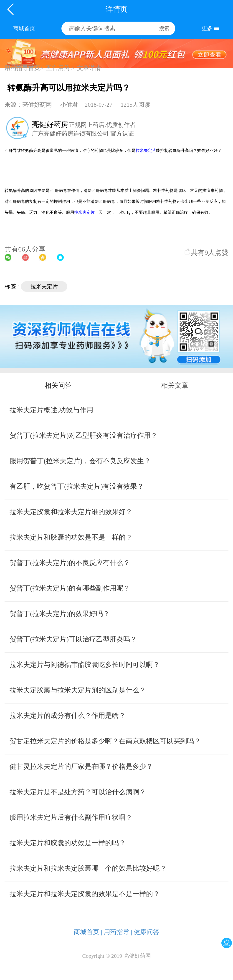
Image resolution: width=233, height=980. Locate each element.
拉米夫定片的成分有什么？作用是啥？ (68, 715)
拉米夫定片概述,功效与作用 (51, 410)
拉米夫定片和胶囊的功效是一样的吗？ (68, 843)
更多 (207, 28)
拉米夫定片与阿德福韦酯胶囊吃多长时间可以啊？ (85, 665)
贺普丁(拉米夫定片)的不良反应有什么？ (70, 563)
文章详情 (89, 68)
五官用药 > (60, 68)
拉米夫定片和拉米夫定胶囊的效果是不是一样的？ (85, 894)
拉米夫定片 (44, 286)
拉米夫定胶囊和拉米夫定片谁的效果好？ (71, 512)
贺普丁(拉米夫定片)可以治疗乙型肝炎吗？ (73, 639)
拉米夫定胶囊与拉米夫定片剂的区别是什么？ (78, 690)
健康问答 (147, 932)
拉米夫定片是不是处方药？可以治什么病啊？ (78, 792)
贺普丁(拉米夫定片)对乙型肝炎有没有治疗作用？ (84, 435)
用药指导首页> (24, 68)
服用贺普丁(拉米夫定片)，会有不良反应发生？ (80, 461)
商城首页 (24, 28)
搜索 (164, 29)
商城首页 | (88, 932)
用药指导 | (118, 932)
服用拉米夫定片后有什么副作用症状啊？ (71, 817)
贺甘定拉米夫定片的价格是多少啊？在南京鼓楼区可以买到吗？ (105, 741)
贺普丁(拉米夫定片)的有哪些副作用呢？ (70, 588)
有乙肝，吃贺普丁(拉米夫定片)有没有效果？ (77, 486)
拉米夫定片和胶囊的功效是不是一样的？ (71, 537)
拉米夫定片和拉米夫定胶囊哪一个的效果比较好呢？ (88, 868)
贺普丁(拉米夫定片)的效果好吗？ (60, 614)
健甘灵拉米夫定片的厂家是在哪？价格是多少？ (81, 766)
